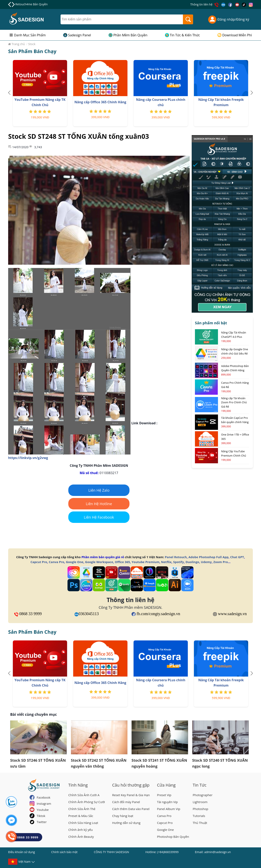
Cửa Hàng (166, 785)
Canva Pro (56, 562)
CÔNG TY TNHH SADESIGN (111, 852)
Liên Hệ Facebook (99, 517)
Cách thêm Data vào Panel (131, 809)
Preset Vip (164, 795)
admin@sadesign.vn (218, 852)
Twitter (42, 822)
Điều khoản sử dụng (22, 852)
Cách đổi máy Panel (126, 802)
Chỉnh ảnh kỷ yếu (81, 830)
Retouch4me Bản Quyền (31, 4)
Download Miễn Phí (237, 35)
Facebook (44, 797)
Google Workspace (99, 562)
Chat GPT (237, 557)
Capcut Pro (39, 562)
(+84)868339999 (168, 852)
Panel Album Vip (169, 809)
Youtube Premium (146, 562)
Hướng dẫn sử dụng (126, 823)
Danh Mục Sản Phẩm (30, 35)
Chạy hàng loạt (123, 816)
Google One (75, 562)
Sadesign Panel (80, 35)
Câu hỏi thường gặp (131, 785)
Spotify (178, 562)
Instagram (44, 804)
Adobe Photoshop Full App (208, 557)
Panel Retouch (176, 557)
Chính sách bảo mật (64, 852)
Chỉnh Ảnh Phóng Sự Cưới (87, 802)
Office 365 (122, 562)
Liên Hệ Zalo (99, 490)
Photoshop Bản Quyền (173, 837)
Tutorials (199, 816)
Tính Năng (78, 785)
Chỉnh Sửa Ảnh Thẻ (82, 809)
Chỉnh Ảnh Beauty (81, 837)
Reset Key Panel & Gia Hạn (131, 795)
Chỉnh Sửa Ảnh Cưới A (84, 795)
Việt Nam (24, 862)
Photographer (203, 795)
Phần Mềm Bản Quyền (130, 35)
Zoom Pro (221, 562)
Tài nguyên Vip (167, 802)
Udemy (206, 562)
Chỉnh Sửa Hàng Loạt (83, 823)
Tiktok (41, 816)
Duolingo (192, 562)
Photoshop (200, 809)
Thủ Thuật (200, 823)
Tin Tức (200, 785)
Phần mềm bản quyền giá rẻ (103, 557)
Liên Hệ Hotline (99, 504)
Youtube (43, 810)
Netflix (166, 562)
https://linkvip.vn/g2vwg (28, 458)
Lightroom (200, 802)
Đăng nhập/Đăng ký (229, 19)
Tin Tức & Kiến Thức (185, 35)
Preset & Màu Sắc (81, 816)
